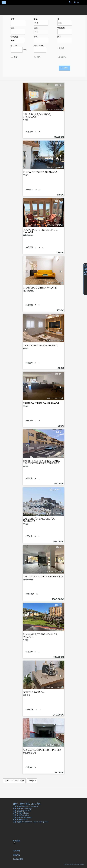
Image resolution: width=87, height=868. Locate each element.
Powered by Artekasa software (74, 865)
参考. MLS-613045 (54, 167)
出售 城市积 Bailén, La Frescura (25, 806)
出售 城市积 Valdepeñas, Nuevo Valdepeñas (31, 822)
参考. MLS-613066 (54, 109)
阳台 (37, 57)
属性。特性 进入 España (27, 804)
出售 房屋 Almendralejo (22, 817)
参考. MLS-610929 (54, 514)
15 (58, 374)
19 (58, 143)
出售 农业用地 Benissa (22, 811)
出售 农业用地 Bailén (21, 813)
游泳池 (62, 57)
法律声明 (16, 851)
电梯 (61, 48)
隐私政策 (16, 855)
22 (58, 201)
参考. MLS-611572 (54, 398)
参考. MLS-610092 (54, 629)
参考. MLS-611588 (54, 341)
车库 (14, 57)
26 (58, 605)
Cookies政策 (18, 859)
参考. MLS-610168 (54, 572)
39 (53, 490)
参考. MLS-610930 (54, 456)
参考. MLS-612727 (54, 225)
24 (58, 85)
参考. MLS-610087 (54, 687)
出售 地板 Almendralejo (22, 809)
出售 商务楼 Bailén (20, 820)
